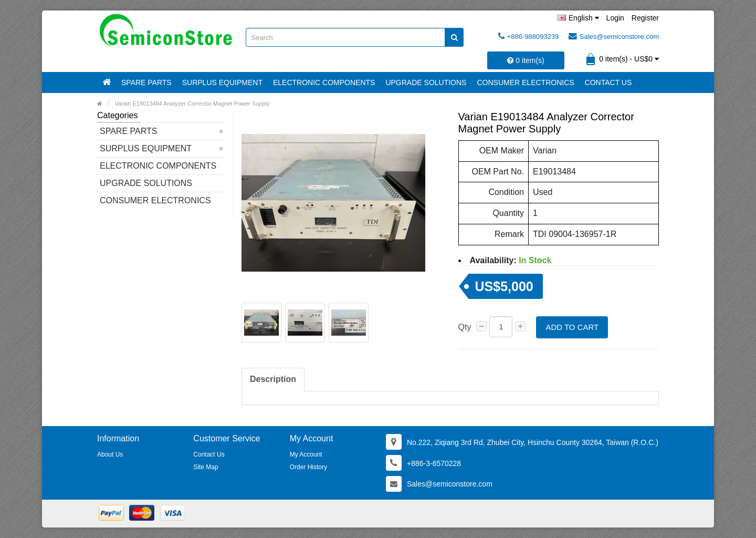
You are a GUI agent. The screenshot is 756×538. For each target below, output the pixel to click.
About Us (110, 454)
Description (273, 379)
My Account (306, 454)
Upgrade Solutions (426, 82)
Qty (465, 327)
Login (615, 18)
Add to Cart (572, 327)
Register (645, 18)
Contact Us (608, 82)
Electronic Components (324, 82)
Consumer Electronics (525, 82)
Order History (308, 467)
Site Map (206, 467)
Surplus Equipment (222, 82)
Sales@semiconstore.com (614, 36)
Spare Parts (146, 82)
